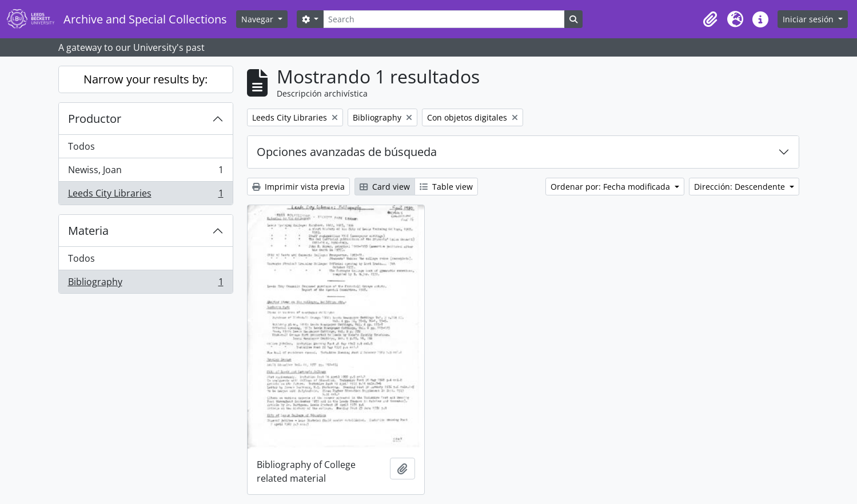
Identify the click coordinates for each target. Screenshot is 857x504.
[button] (710, 19)
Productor (95, 119)
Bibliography (146, 284)
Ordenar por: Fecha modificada (611, 187)
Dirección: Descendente (741, 187)
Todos (81, 146)
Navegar (258, 19)
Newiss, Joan (146, 172)
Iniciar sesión (809, 19)
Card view (385, 187)
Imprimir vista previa (298, 187)
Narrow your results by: (146, 79)
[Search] (444, 19)
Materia (88, 231)
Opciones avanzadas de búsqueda (347, 152)
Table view (446, 187)
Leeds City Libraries (146, 195)
